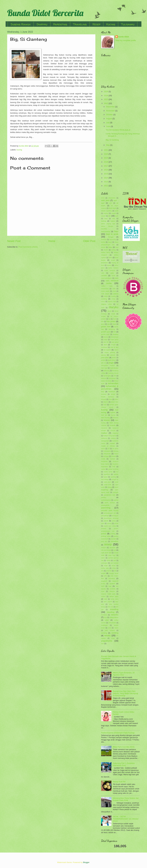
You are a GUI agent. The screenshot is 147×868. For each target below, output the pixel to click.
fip (109, 319)
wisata (107, 635)
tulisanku (115, 615)
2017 (106, 166)
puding (113, 534)
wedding (115, 633)
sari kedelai (114, 563)
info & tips (114, 347)
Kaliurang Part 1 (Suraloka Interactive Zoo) (124, 764)
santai (108, 560)
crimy (113, 299)
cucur (103, 302)
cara (117, 278)
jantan (103, 360)
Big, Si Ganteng (112, 140)
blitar (110, 247)
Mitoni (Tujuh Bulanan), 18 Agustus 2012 (124, 674)
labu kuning (105, 418)
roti (115, 550)
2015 (106, 174)
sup (110, 586)
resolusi (112, 548)
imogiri (113, 345)
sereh (114, 566)
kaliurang (107, 371)
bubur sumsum (110, 270)
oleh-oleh (107, 482)
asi (109, 216)
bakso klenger (107, 226)
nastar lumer (108, 472)
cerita (109, 283)
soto (105, 576)
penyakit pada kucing (110, 510)
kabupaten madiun (108, 365)
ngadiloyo (107, 474)
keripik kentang (107, 397)
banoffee (104, 229)
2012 (106, 186)
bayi (116, 231)
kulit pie (104, 415)
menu (103, 449)
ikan (105, 345)
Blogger (86, 862)
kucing (19, 150)
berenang (113, 240)
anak (117, 211)
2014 (106, 178)
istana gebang (110, 352)
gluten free (106, 327)
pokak (116, 523)
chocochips (105, 289)
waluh (116, 628)
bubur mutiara (113, 268)
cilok (114, 289)
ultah (107, 620)
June (108, 126)
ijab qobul (115, 342)
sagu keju (112, 555)
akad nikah (112, 208)
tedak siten (115, 599)
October (110, 115)
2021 (106, 150)
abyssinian (112, 198)
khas (110, 399)
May (108, 145)
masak (112, 443)
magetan (115, 433)
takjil (106, 599)
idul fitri (106, 342)
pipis (103, 523)
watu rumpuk (110, 630)
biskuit (103, 247)
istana (116, 350)
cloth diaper (105, 294)
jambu (114, 358)
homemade (115, 337)
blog (117, 247)
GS (115, 332)
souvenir (112, 578)
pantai (116, 500)
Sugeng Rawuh (21, 24)
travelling (111, 612)
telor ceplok (108, 602)
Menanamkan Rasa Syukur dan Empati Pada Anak (126, 799)
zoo (102, 644)
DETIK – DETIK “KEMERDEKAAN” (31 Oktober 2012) (126, 819)
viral (109, 628)
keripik (113, 394)
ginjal (114, 324)
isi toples (107, 350)
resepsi (103, 548)
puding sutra (106, 536)
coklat (106, 296)
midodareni (107, 451)
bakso (113, 221)
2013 (106, 182)
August (109, 119)
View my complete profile (126, 40)
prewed (104, 529)
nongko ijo (115, 479)
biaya (110, 242)
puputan (113, 539)
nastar (103, 469)
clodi (114, 291)
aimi (111, 203)
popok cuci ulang (110, 526)
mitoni (116, 454)
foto (102, 322)
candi (113, 276)
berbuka (104, 240)
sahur (103, 558)
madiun (104, 433)
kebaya (103, 378)
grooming (112, 329)
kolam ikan (115, 402)
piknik (106, 521)
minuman (107, 454)
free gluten (111, 321)
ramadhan (115, 541)
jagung (103, 355)
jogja (111, 363)
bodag (114, 250)
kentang (104, 394)
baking (104, 221)
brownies (104, 263)
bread (113, 260)
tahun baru (114, 596)
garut (103, 324)
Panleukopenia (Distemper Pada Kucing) (118, 733)
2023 (106, 99)
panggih (116, 492)
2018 (106, 162)
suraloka (113, 589)
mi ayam (115, 449)
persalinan (105, 516)
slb (115, 571)
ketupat (104, 399)
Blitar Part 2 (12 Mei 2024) (124, 747)
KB (115, 376)
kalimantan (114, 368)
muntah (112, 459)
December (111, 107)
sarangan (104, 563)
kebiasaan (113, 378)
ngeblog (113, 477)
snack (103, 573)
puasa (104, 534)
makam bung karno (110, 436)
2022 (106, 103)
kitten (117, 399)
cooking (104, 299)
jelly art (104, 363)
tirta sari (111, 607)
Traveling (80, 24)
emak (113, 314)
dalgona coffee (106, 304)
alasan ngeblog (106, 211)
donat (109, 311)
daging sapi (112, 302)
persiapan (115, 516)
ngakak (116, 474)
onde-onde (108, 485)
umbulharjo (112, 623)
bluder (106, 250)
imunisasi (104, 347)
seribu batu (105, 568)
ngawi (105, 477)
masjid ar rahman (108, 446)
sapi (115, 560)
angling (106, 213)
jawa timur (112, 360)
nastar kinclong (113, 469)
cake (112, 273)
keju (103, 392)
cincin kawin (105, 291)
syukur (103, 597)
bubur (109, 265)
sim (102, 571)
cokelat (116, 294)
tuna (105, 617)
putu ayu (104, 541)
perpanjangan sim (110, 513)
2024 (106, 95)
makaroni (104, 438)
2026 (106, 91)
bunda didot (124, 37)
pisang (109, 523)
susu (103, 591)
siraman (109, 571)
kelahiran (112, 392)
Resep (96, 24)
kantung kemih (113, 373)
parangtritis (105, 505)
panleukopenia (106, 500)
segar (106, 566)
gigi (109, 324)
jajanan (113, 355)
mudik (103, 459)
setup (114, 568)
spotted (112, 584)
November (111, 111)
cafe (102, 273)
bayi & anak (112, 234)
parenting (106, 508)
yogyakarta (107, 641)
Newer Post (14, 241)
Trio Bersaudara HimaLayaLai (118, 130)
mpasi (114, 456)
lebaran (107, 420)
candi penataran (106, 278)
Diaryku (42, 24)
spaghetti (104, 581)
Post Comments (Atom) (28, 247)
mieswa (116, 451)
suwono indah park (108, 594)
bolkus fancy (106, 252)
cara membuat (112, 281)
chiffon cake (107, 286)
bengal (111, 237)
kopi (105, 405)
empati (103, 316)
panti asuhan (110, 503)
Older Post (89, 241)
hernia (106, 337)
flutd (115, 319)
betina (103, 242)
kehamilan (113, 383)
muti (114, 467)
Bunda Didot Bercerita (45, 13)
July (108, 123)
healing (116, 334)
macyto (113, 431)
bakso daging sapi (108, 224)
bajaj (106, 219)
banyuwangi (106, 231)
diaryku (114, 307)
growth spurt (106, 332)
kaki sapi (104, 368)
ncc (117, 472)
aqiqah (114, 213)
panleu (104, 497)
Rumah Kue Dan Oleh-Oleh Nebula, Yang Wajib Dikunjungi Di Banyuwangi (125, 693)
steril (103, 586)
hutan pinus (114, 340)
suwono (112, 591)
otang (109, 487)
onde (117, 482)
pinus (114, 521)
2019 (106, 158)
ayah (117, 216)
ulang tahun (114, 617)
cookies (113, 296)
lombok (113, 425)
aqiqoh (103, 216)
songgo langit (114, 573)
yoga (113, 638)
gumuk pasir (105, 334)
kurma (113, 415)
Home (52, 241)
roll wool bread (106, 550)
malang (113, 438)
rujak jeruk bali (106, 553)
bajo (114, 219)
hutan (105, 340)
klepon (106, 402)
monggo (106, 456)
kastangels (107, 376)
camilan (104, 276)
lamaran (116, 418)
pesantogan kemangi (111, 518)
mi (109, 449)
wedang (104, 633)
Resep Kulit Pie (119, 782)
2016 (106, 170)
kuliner (113, 412)
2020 (106, 154)
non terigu (105, 479)
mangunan (105, 441)
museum (104, 461)
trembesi (104, 615)
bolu (110, 258)
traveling (114, 609)
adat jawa (105, 200)
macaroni (104, 428)
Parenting (60, 24)
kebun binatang (106, 381)
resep (108, 544)
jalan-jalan (105, 358)
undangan (104, 625)
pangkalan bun (110, 495)
